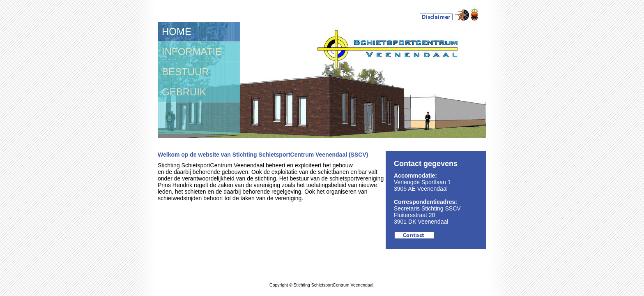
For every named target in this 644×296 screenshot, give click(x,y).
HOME (177, 31)
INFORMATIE (192, 52)
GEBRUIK (184, 92)
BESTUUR (185, 72)
